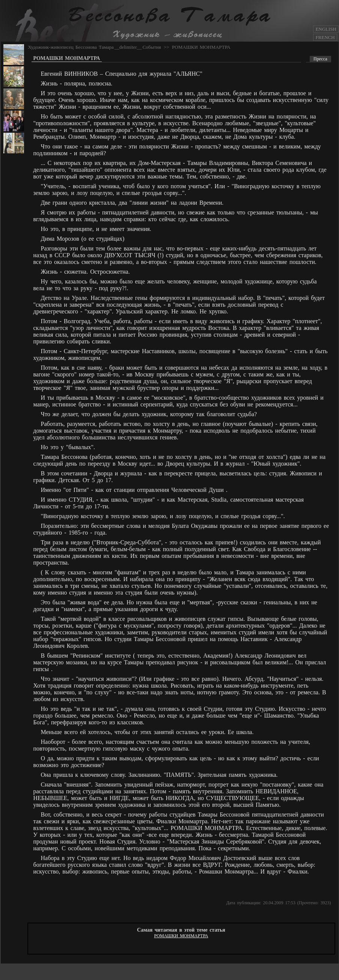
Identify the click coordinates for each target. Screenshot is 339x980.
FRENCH (325, 37)
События (152, 47)
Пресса (320, 59)
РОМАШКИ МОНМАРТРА (201, 47)
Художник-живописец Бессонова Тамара (71, 47)
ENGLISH (326, 29)
